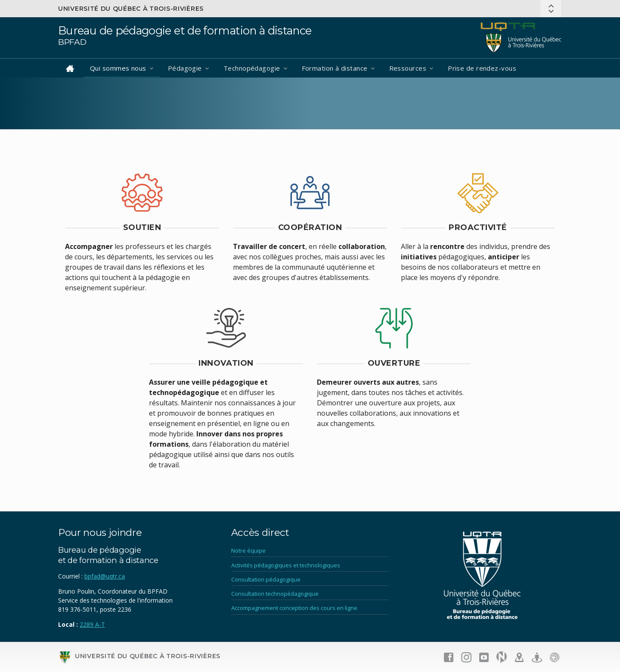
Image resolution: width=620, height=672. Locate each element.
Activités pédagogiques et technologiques (286, 565)
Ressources (408, 68)
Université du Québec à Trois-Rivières (131, 9)
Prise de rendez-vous (482, 68)
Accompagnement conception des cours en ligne (294, 608)
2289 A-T (92, 624)
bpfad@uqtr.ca (105, 576)
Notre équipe (248, 551)
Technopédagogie (252, 68)
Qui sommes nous (118, 68)
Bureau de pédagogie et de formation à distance (185, 30)
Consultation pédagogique (266, 579)
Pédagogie (185, 68)
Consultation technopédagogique (275, 594)
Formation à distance (335, 68)
